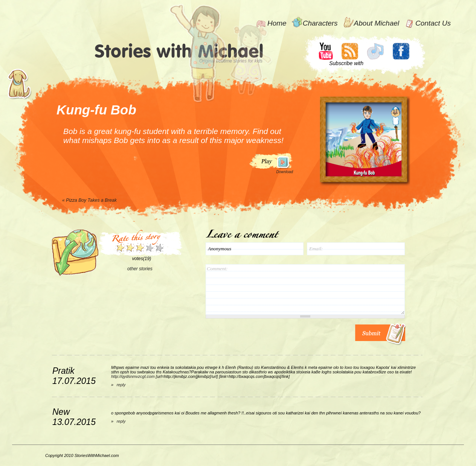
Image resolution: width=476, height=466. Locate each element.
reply (121, 385)
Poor (120, 248)
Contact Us (433, 23)
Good (140, 248)
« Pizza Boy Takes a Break (89, 200)
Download (285, 172)
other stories (140, 269)
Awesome (159, 248)
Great (145, 248)
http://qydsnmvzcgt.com (133, 376)
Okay (130, 248)
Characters (320, 23)
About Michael (377, 23)
